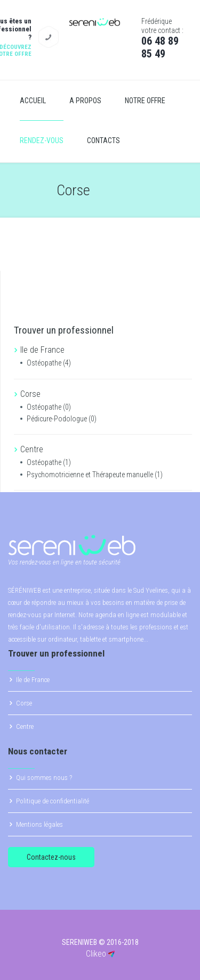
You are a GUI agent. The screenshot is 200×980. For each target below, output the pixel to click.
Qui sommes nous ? (44, 778)
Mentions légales (39, 824)
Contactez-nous (51, 857)
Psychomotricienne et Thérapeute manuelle (95, 475)
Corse (24, 703)
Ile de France (33, 680)
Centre (25, 726)
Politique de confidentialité (53, 801)
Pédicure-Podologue (62, 419)
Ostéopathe (49, 363)
